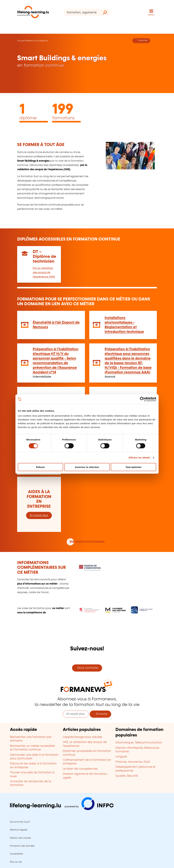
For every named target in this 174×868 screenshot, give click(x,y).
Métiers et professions (37, 41)
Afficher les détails (139, 457)
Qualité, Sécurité (127, 776)
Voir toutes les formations (87, 542)
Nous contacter (87, 668)
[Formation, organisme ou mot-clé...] (82, 12)
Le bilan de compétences (80, 769)
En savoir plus (39, 515)
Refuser (41, 467)
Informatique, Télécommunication (139, 743)
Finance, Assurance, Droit (133, 762)
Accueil (21, 41)
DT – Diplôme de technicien (44, 257)
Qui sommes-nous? (20, 822)
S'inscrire (100, 714)
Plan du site (16, 862)
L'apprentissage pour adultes (83, 737)
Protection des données (22, 846)
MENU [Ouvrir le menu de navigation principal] (151, 15)
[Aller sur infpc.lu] (62, 809)
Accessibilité (16, 854)
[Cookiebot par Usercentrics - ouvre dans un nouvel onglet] (142, 399)
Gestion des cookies (20, 838)
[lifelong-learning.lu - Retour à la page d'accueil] (33, 13)
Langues (121, 757)
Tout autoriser (134, 467)
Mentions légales (19, 830)
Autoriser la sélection (87, 467)
